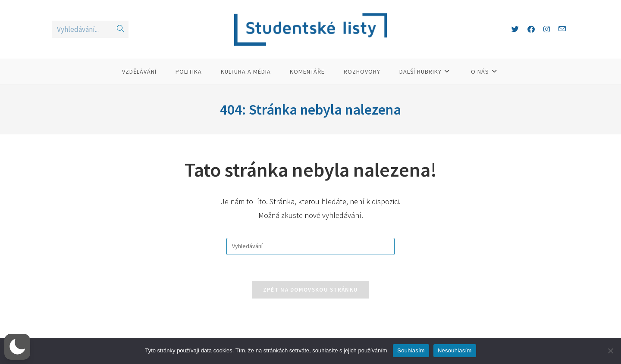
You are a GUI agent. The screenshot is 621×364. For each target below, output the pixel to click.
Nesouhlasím (455, 350)
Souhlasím (411, 350)
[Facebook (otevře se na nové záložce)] (531, 29)
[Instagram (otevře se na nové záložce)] (547, 29)
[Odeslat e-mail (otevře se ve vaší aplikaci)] (562, 29)
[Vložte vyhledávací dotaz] (310, 246)
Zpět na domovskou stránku (311, 290)
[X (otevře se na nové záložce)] (515, 29)
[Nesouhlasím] (610, 351)
